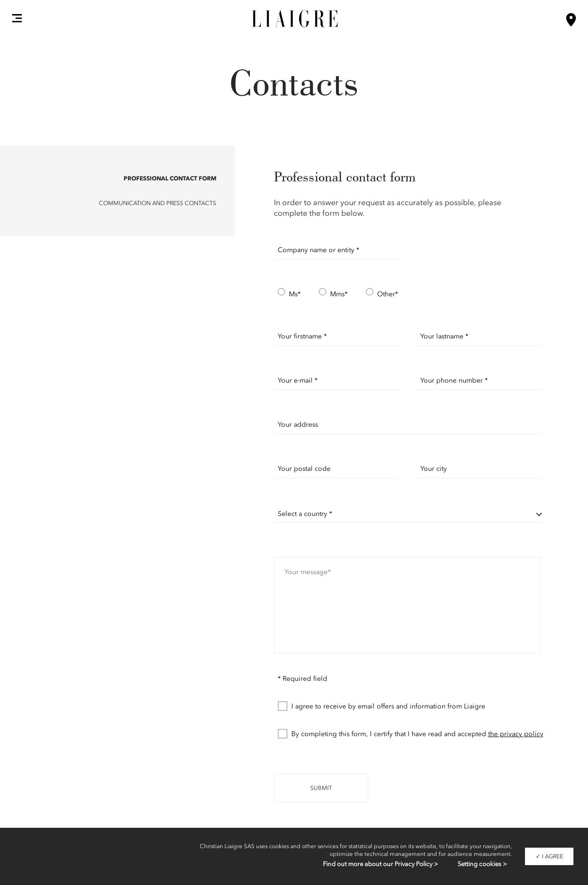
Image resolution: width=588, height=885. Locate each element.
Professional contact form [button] (170, 178)
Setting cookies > (482, 864)
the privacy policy (516, 734)
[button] (17, 18)
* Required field (302, 679)
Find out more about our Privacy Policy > (381, 864)
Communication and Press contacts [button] (158, 203)
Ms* (289, 294)
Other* (382, 294)
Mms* (333, 294)
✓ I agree (549, 856)
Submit (321, 788)
